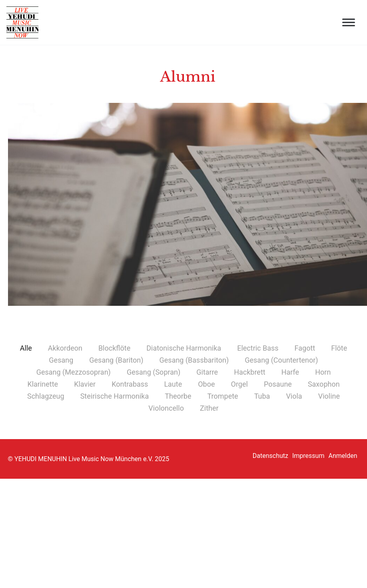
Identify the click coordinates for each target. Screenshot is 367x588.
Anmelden (343, 456)
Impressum (308, 456)
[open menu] (349, 22)
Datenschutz (270, 456)
